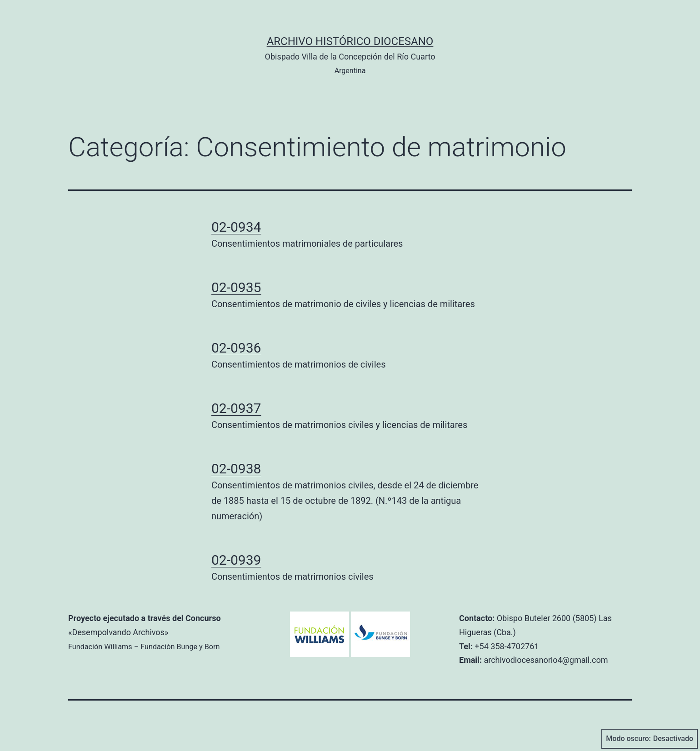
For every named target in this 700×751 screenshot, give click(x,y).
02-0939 (236, 560)
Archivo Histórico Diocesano (350, 41)
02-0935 (236, 287)
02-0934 (236, 227)
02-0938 (236, 469)
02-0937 (236, 408)
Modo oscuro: (650, 739)
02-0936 (236, 348)
